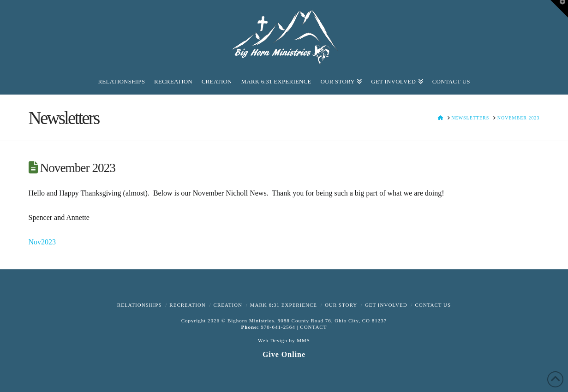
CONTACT (313, 327)
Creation (228, 305)
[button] (559, 9)
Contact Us (433, 305)
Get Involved (386, 305)
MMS (303, 340)
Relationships (140, 305)
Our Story (341, 305)
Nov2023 (42, 242)
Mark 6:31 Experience (284, 305)
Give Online (284, 354)
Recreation (187, 305)
